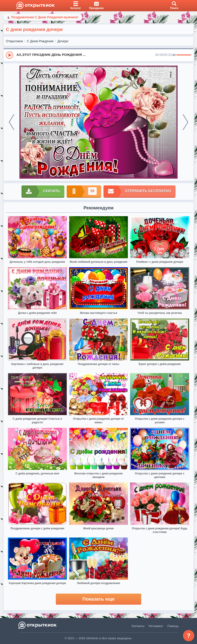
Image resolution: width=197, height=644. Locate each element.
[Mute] (174, 55)
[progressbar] (184, 55)
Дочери (63, 41)
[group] (98, 55)
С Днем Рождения (40, 41)
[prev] (12, 122)
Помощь (173, 626)
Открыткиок (14, 41)
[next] (185, 122)
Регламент (156, 626)
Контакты (138, 626)
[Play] (9, 55)
